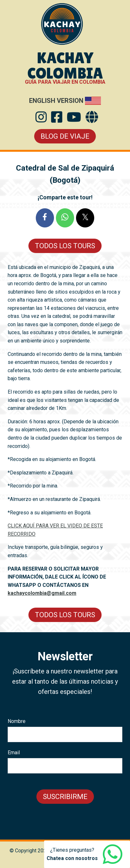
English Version (56, 101)
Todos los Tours (65, 246)
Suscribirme (65, 797)
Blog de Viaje (65, 136)
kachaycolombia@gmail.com (42, 593)
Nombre (17, 721)
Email (14, 753)
